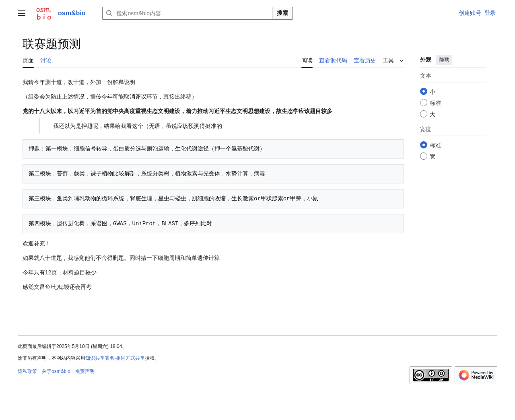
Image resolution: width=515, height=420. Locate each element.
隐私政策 (27, 371)
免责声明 (85, 371)
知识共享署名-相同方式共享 (115, 358)
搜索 (282, 13)
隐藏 (444, 60)
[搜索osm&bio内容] (187, 13)
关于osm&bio (56, 371)
